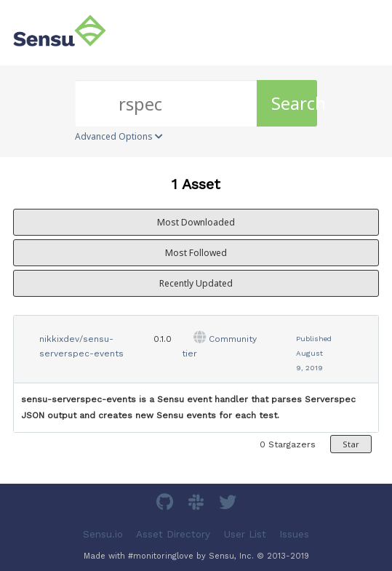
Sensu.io (103, 534)
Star (351, 444)
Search (294, 103)
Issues (294, 534)
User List (245, 534)
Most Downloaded (196, 222)
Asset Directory (173, 534)
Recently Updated (196, 283)
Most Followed (196, 253)
